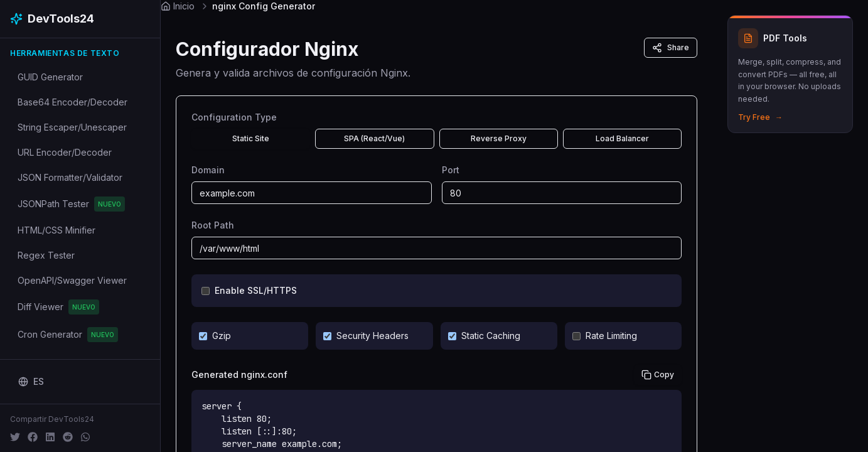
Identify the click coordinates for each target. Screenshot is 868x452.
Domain (208, 170)
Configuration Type (234, 117)
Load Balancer (622, 138)
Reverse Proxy (499, 138)
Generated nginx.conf (239, 374)
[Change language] (31, 382)
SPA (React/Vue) (374, 138)
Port (451, 170)
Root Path (213, 225)
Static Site (251, 138)
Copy (658, 375)
